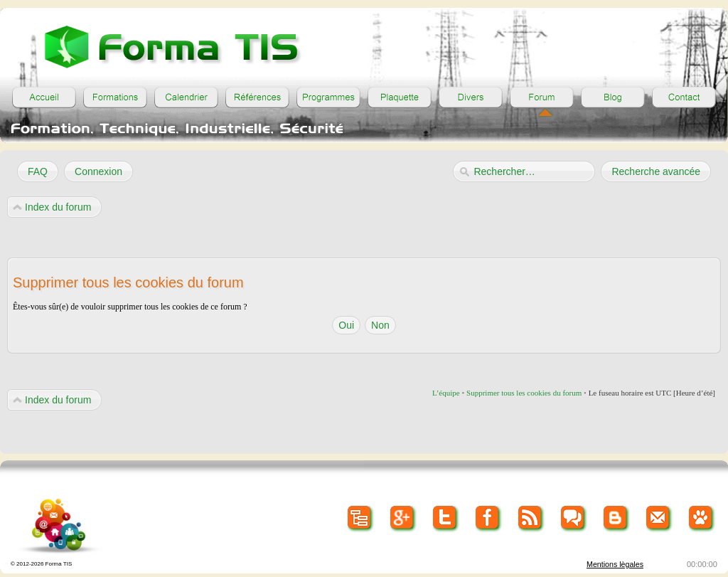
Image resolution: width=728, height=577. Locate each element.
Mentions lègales (615, 564)
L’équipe (446, 393)
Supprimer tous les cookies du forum (524, 393)
